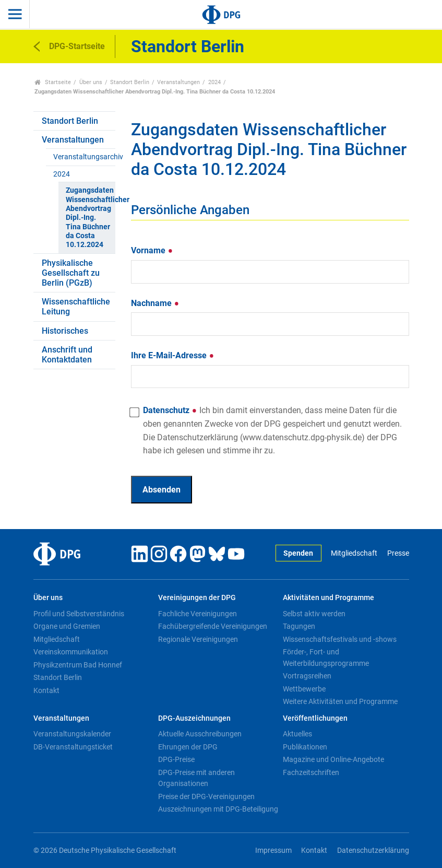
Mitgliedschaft (354, 553)
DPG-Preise (176, 759)
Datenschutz (272, 430)
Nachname (155, 303)
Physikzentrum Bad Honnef (78, 665)
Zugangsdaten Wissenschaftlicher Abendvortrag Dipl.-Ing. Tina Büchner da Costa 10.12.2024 (91, 218)
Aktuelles (297, 734)
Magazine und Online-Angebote (333, 759)
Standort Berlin (130, 82)
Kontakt (46, 690)
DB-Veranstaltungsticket (73, 747)
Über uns (91, 82)
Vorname (152, 250)
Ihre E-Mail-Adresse (173, 355)
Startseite (53, 82)
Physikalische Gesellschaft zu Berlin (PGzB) (71, 273)
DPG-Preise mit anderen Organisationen (196, 778)
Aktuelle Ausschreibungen (200, 734)
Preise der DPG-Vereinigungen (206, 796)
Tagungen (299, 626)
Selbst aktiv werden (314, 614)
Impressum (273, 851)
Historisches (65, 331)
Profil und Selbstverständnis (79, 614)
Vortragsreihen (307, 676)
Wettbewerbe (304, 689)
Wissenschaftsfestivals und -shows (340, 639)
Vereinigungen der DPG (197, 598)
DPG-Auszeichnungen (194, 718)
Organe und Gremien (67, 626)
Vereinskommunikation (71, 652)
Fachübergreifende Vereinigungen (213, 626)
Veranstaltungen (178, 82)
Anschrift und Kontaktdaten (67, 355)
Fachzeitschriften (311, 772)
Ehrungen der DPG (188, 747)
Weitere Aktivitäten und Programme (340, 701)
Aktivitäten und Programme (328, 598)
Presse (398, 553)
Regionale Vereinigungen (198, 639)
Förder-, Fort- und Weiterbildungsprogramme (326, 658)
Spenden (298, 553)
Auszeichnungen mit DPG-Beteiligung (218, 809)
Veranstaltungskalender (72, 734)
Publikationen (305, 747)
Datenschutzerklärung (373, 851)
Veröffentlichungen (315, 718)
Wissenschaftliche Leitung (76, 307)
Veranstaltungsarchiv (84, 157)
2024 (214, 82)
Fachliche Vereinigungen (198, 614)
